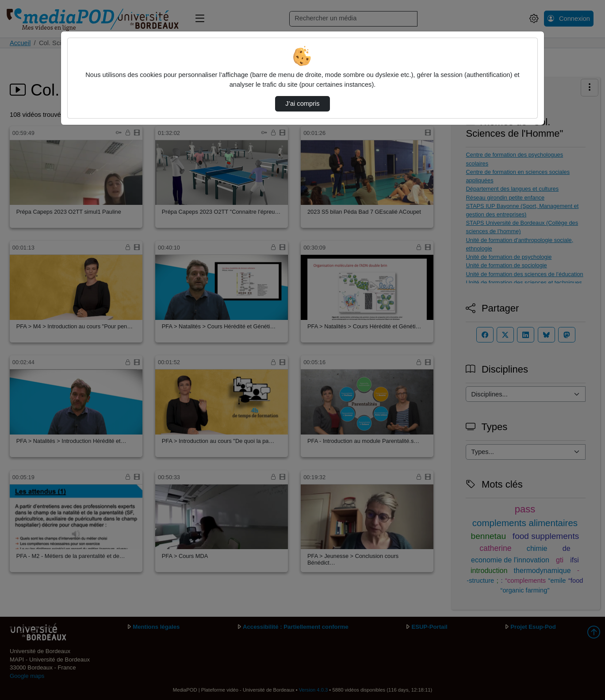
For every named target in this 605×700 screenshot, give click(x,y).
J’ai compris (302, 104)
